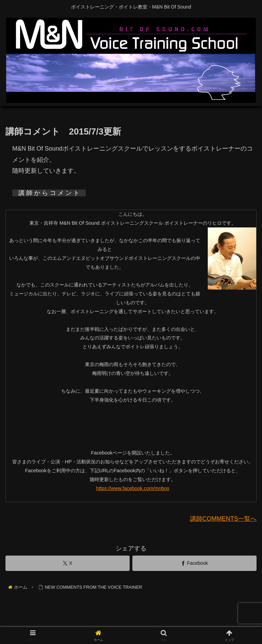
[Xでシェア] (68, 563)
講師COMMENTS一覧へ (223, 519)
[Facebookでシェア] (194, 563)
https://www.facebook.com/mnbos (133, 488)
